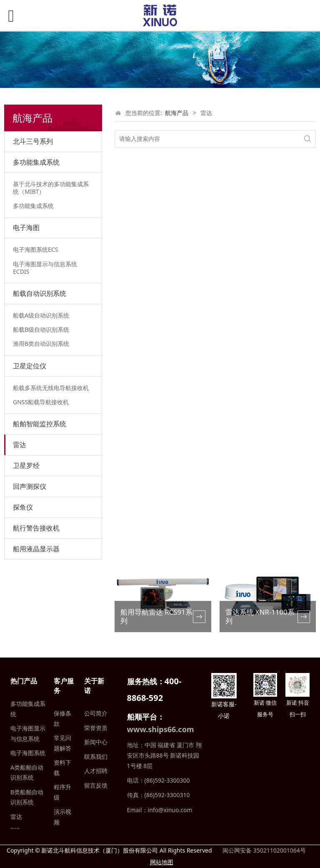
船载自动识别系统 (40, 293)
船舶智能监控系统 (40, 424)
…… (15, 827)
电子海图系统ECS (35, 249)
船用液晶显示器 (36, 549)
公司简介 (96, 713)
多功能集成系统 (36, 162)
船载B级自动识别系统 (41, 329)
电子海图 (26, 228)
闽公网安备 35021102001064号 (263, 850)
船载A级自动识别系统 (41, 315)
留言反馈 (96, 785)
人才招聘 (96, 771)
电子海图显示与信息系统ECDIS (45, 268)
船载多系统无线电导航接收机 (51, 388)
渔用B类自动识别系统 (41, 344)
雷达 (20, 445)
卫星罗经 (26, 465)
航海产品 (177, 113)
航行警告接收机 (36, 528)
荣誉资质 (96, 728)
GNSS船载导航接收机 (41, 402)
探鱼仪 (23, 507)
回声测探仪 (30, 486)
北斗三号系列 (33, 141)
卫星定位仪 (30, 366)
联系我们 (96, 757)
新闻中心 (96, 742)
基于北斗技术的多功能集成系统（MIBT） (51, 188)
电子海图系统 (28, 753)
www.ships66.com (161, 729)
